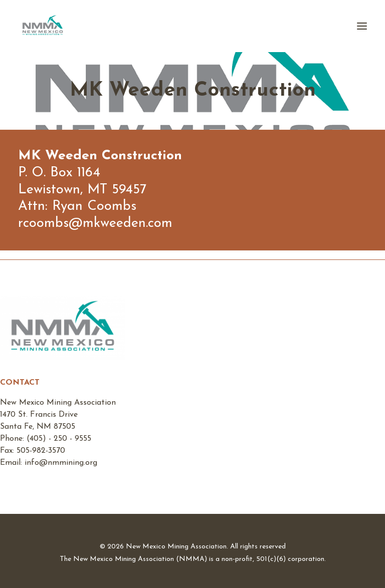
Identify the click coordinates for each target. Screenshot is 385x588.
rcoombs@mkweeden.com (95, 224)
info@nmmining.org (61, 463)
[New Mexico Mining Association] (43, 26)
